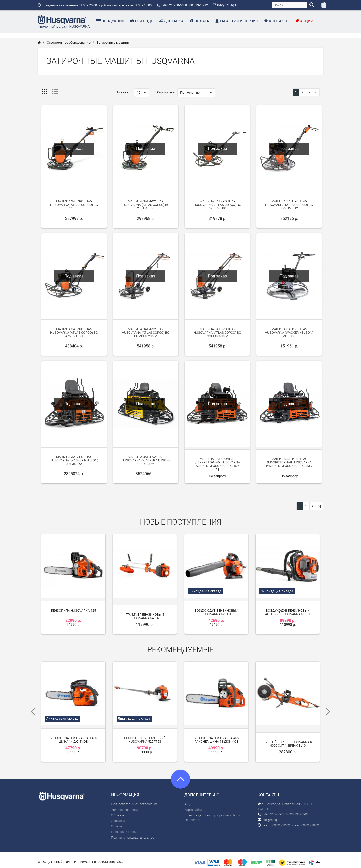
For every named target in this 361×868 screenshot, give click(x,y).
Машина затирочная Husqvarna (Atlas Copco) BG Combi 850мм (217, 335)
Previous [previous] (31, 710)
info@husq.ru (269, 816)
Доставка (118, 817)
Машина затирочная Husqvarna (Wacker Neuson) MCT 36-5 (289, 335)
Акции (189, 800)
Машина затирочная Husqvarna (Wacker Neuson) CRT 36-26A (74, 462)
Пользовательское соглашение (134, 800)
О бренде (118, 811)
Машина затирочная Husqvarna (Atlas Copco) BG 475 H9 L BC (74, 335)
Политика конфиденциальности (134, 834)
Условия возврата (125, 806)
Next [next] (330, 710)
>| (316, 94)
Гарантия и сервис (125, 828)
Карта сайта (193, 806)
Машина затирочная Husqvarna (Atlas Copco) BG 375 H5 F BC (217, 207)
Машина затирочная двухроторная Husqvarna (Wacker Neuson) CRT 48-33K (289, 464)
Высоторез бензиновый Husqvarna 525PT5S (145, 736)
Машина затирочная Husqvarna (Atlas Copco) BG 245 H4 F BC (146, 207)
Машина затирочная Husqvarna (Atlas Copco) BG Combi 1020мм (146, 335)
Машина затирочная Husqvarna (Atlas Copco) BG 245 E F (74, 207)
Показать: (125, 94)
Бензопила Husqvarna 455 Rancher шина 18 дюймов (216, 736)
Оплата (116, 823)
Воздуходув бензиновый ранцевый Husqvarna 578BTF (288, 611)
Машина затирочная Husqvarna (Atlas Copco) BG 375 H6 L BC (289, 207)
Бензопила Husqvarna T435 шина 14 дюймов (73, 736)
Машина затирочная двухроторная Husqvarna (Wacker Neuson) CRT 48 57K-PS (217, 466)
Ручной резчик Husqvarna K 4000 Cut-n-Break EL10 (288, 740)
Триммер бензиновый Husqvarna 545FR (145, 615)
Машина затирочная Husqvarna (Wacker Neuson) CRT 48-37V (146, 462)
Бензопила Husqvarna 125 (73, 610)
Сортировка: (166, 94)
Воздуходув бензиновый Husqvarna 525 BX (216, 611)
